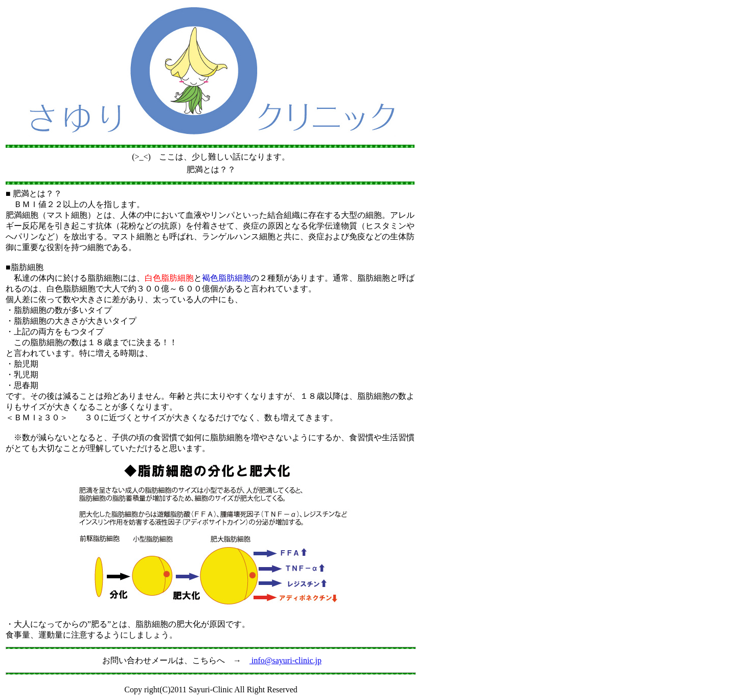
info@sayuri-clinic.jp (285, 660)
